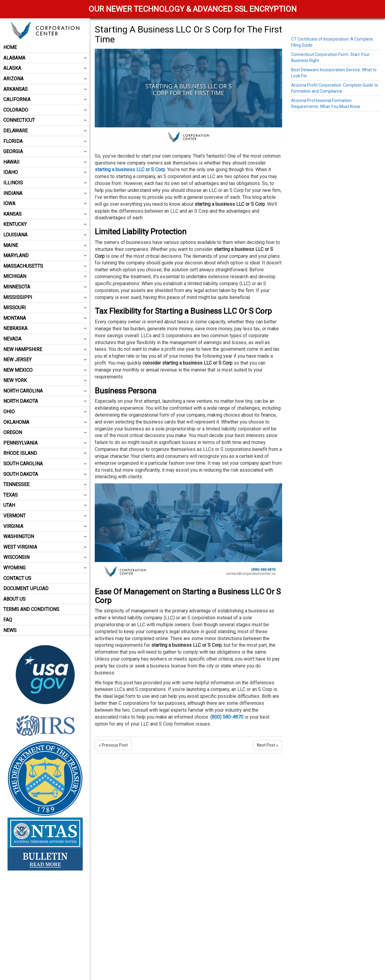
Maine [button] (45, 245)
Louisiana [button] (45, 235)
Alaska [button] (45, 68)
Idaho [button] (45, 172)
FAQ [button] (8, 620)
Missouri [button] (45, 308)
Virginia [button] (45, 526)
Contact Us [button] (17, 578)
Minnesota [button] (45, 287)
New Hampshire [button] (45, 349)
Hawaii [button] (45, 162)
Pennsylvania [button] (45, 443)
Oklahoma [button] (45, 422)
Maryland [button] (45, 256)
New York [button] (45, 380)
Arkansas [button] (45, 89)
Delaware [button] (45, 131)
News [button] (10, 630)
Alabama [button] (45, 58)
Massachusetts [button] (45, 266)
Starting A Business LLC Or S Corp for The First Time (188, 34)
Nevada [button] (45, 339)
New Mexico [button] (45, 370)
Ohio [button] (45, 412)
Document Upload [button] (26, 589)
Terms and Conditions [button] (31, 609)
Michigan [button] (45, 276)
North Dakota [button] (45, 401)
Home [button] (10, 47)
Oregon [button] (45, 432)
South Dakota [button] (45, 474)
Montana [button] (45, 318)
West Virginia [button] (45, 547)
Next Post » (268, 745)
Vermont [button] (45, 516)
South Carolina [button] (45, 464)
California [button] (45, 99)
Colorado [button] (45, 110)
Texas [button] (45, 495)
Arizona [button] (45, 79)
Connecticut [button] (45, 120)
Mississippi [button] (45, 297)
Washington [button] (45, 536)
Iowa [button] (45, 203)
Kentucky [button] (45, 224)
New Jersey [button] (45, 360)
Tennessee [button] (45, 484)
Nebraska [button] (45, 328)
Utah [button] (45, 505)
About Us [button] (14, 599)
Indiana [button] (45, 193)
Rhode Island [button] (45, 453)
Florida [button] (45, 141)
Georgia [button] (45, 151)
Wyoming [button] (45, 568)
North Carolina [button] (45, 391)
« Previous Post (113, 745)
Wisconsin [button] (45, 557)
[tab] (45, 48)
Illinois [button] (45, 183)
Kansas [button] (45, 214)
